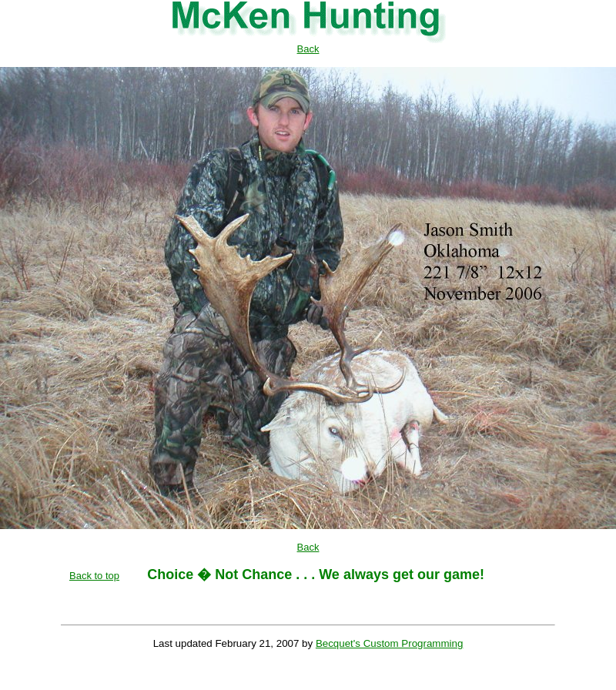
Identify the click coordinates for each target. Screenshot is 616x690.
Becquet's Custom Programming (389, 643)
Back (308, 49)
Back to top (94, 576)
